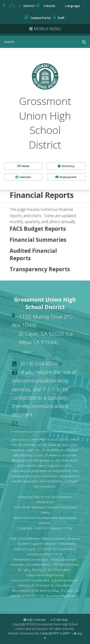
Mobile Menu (47, 29)
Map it (27, 352)
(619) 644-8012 (65, 549)
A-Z (59, 620)
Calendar (23, 177)
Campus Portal (37, 18)
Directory (66, 166)
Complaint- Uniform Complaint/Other (45, 528)
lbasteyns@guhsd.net (63, 596)
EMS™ (67, 633)
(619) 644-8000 (40, 363)
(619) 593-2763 (34, 596)
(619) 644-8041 (60, 570)
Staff (59, 18)
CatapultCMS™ (50, 633)
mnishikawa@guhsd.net (45, 554)
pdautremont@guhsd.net (45, 575)
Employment (66, 177)
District (32, 5)
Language (76, 5)
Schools (53, 5)
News (23, 166)
